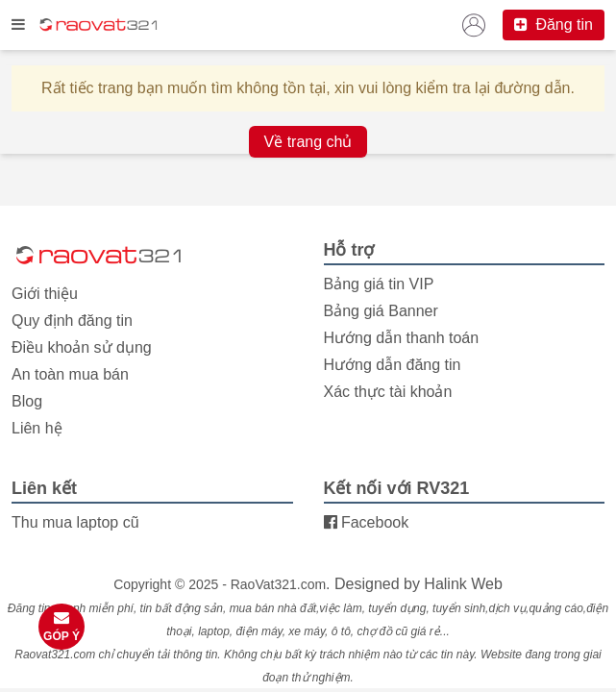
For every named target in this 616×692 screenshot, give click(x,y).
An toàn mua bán (70, 374)
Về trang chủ (308, 142)
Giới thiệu (45, 294)
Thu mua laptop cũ (75, 522)
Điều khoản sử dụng (82, 347)
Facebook (367, 522)
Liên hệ (37, 428)
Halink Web (463, 584)
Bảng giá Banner (381, 311)
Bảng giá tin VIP (379, 284)
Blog (27, 401)
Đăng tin (554, 25)
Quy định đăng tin (72, 321)
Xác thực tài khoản (388, 392)
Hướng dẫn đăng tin (393, 365)
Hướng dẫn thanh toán (402, 338)
